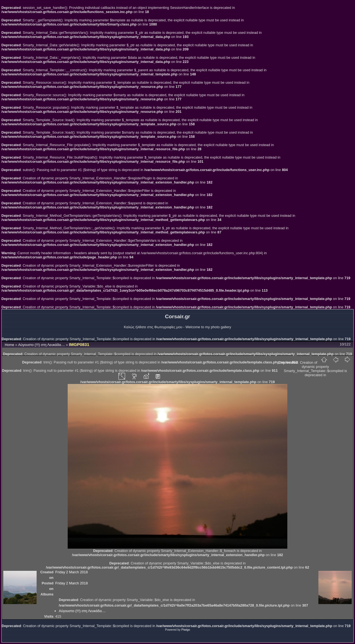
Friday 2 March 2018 (71, 572)
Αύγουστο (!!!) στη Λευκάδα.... (41, 345)
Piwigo (186, 630)
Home (9, 345)
